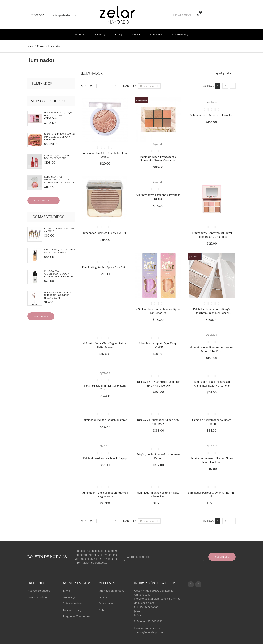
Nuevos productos (43, 200)
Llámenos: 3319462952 (148, 622)
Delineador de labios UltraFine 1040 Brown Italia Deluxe (57, 295)
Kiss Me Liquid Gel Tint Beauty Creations (58, 157)
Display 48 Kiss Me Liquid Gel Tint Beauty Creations (59, 115)
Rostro (99, 35)
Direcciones (106, 603)
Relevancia (150, 86)
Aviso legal (70, 597)
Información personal (112, 591)
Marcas (80, 35)
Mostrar (88, 86)
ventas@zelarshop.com (62, 15)
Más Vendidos (41, 316)
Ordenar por (126, 86)
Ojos (118, 35)
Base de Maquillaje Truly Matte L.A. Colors (60, 251)
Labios (136, 35)
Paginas (207, 521)
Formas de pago (73, 610)
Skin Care (156, 35)
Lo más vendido (37, 597)
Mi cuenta (107, 583)
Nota (102, 610)
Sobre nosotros (72, 603)
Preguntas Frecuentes (77, 616)
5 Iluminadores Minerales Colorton (212, 115)
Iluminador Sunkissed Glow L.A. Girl (105, 233)
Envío (66, 591)
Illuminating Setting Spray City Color (105, 267)
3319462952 (36, 15)
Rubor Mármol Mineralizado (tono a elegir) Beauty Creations (60, 179)
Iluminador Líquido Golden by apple (105, 420)
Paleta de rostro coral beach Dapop (105, 458)
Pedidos (103, 597)
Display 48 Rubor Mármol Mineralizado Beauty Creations (60, 137)
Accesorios (179, 35)
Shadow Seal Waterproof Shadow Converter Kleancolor (59, 274)
